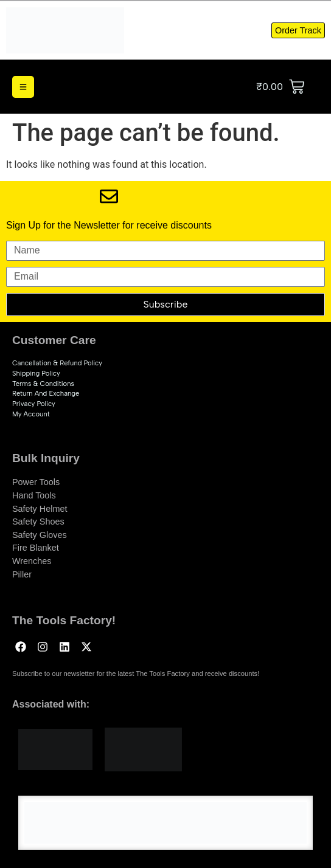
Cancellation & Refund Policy (57, 363)
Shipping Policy (36, 373)
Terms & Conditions (43, 384)
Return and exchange (46, 393)
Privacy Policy (34, 404)
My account (31, 414)
